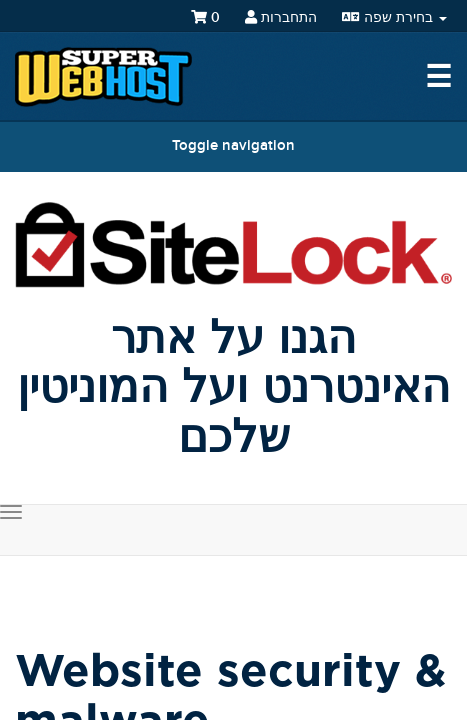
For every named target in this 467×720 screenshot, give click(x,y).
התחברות (281, 17)
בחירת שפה (394, 17)
